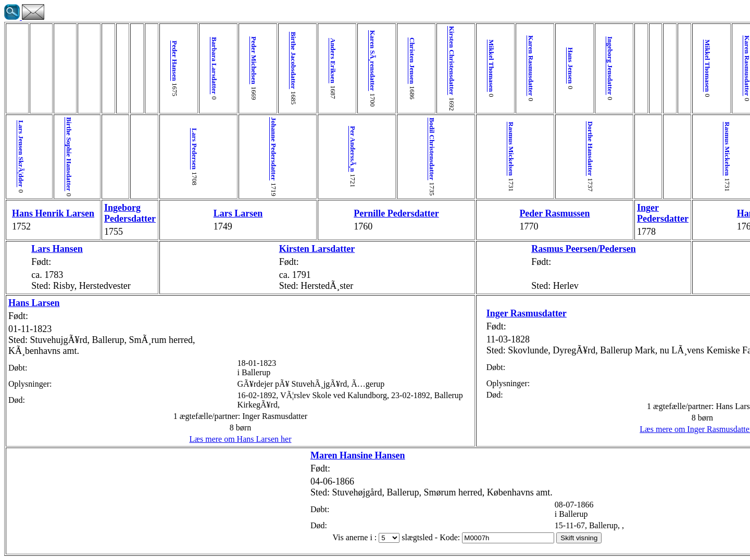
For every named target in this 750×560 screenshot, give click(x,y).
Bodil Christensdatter (345, 149)
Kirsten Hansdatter (652, 249)
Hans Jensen (454, 66)
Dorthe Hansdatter (470, 149)
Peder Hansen (141, 61)
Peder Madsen (699, 149)
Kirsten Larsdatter (250, 249)
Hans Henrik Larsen (34, 213)
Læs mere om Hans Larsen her (191, 439)
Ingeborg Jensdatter (485, 66)
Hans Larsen (34, 303)
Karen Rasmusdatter (423, 66)
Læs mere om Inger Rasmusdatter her (560, 439)
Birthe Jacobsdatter (235, 60)
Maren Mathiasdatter (730, 149)
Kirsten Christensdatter (360, 61)
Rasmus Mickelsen (407, 149)
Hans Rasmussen (621, 213)
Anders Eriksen (266, 61)
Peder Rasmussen (438, 213)
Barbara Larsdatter (173, 66)
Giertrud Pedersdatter (712, 213)
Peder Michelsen (204, 60)
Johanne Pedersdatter (220, 149)
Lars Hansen (40, 249)
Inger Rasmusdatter (419, 303)
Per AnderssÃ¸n (282, 149)
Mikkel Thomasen (391, 66)
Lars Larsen (188, 213)
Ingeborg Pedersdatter (97, 213)
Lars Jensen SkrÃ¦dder (21, 154)
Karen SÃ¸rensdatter (298, 61)
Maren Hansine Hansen (266, 455)
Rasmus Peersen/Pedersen (467, 249)
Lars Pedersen (157, 149)
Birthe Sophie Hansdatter (52, 154)
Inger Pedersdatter (529, 213)
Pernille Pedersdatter (313, 213)
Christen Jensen (329, 61)
